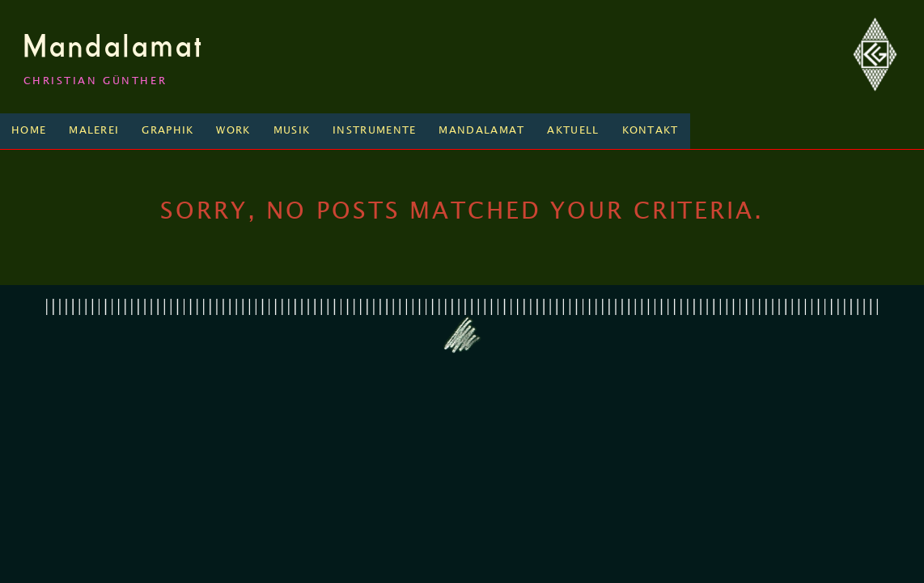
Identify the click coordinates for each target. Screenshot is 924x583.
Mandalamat (114, 45)
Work (233, 130)
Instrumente (374, 130)
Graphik (167, 130)
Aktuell (573, 130)
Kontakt (651, 130)
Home (29, 130)
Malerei (94, 130)
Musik (292, 130)
